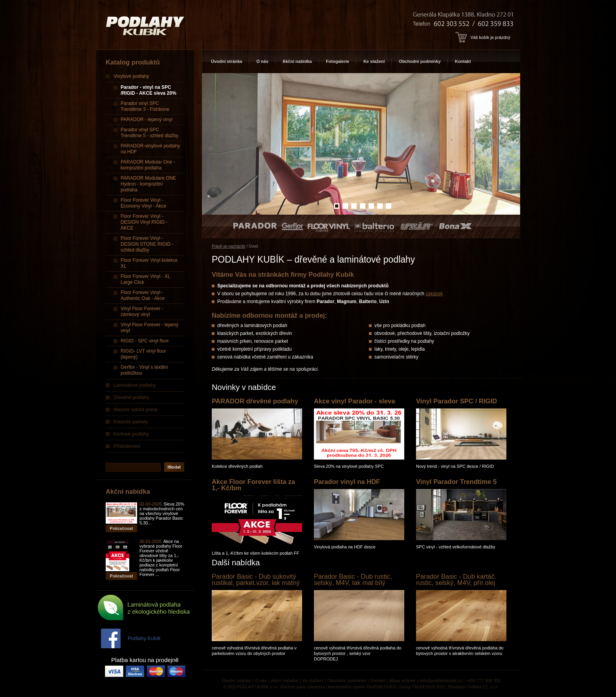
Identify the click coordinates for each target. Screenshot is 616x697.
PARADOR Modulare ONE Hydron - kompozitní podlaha (148, 184)
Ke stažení (374, 61)
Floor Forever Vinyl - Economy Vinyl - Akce (143, 203)
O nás (262, 61)
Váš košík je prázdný (483, 37)
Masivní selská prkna (136, 410)
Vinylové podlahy (131, 76)
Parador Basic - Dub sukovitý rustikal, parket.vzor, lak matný (256, 580)
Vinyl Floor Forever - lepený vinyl (149, 328)
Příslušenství (127, 446)
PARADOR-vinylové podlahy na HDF (150, 149)
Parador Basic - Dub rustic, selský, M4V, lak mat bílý (353, 580)
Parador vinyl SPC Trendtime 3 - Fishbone (145, 106)
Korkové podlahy (131, 434)
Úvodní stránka (226, 61)
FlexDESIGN (424, 687)
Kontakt (463, 61)
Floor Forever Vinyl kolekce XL (149, 263)
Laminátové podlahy (135, 385)
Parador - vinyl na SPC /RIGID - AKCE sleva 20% (148, 90)
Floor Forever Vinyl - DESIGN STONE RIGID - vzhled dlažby (147, 244)
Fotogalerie (338, 61)
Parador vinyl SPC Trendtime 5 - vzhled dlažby (149, 133)
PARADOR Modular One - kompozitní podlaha (148, 165)
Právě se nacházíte (229, 246)
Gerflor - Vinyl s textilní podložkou (144, 370)
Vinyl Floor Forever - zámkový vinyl (142, 312)
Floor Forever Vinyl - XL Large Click (146, 279)
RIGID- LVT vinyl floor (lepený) (143, 354)
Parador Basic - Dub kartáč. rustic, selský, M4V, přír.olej (456, 580)
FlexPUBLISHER (381, 687)
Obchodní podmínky (420, 61)
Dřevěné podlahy (131, 397)
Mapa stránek (402, 680)
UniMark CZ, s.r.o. (483, 687)
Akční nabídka (297, 61)
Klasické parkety (131, 422)
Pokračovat (121, 528)
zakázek (434, 294)
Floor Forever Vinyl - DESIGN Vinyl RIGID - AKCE (144, 222)
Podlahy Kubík (144, 638)
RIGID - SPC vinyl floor (145, 341)
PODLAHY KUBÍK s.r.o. (258, 687)
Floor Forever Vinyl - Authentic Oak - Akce (143, 295)
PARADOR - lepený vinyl (147, 120)
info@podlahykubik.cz (441, 680)
